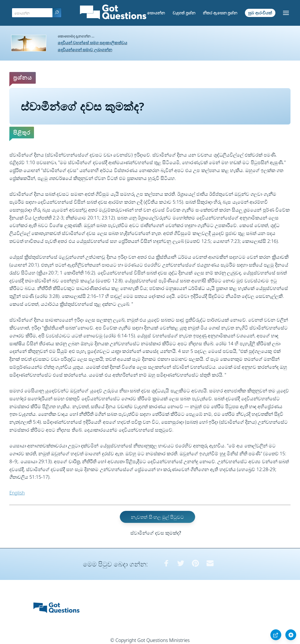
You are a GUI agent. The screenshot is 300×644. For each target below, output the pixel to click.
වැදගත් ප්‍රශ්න (184, 13)
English (17, 493)
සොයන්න (156, 13)
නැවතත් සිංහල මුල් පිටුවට (157, 517)
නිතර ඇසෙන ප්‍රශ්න (220, 13)
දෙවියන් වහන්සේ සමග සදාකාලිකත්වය (93, 43)
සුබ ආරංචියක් (260, 13)
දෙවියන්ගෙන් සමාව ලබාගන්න (85, 50)
